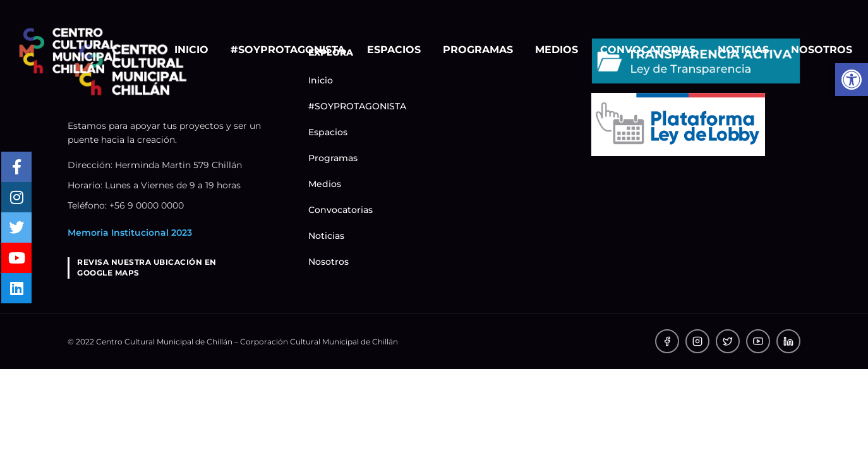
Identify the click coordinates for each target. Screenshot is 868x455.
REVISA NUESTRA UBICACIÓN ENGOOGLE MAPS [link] (147, 267)
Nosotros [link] (822, 50)
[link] (69, 50)
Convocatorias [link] (648, 50)
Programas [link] (478, 50)
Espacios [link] (394, 50)
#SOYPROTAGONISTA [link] (288, 50)
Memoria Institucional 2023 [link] (130, 233)
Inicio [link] (191, 50)
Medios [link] (557, 50)
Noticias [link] (743, 50)
